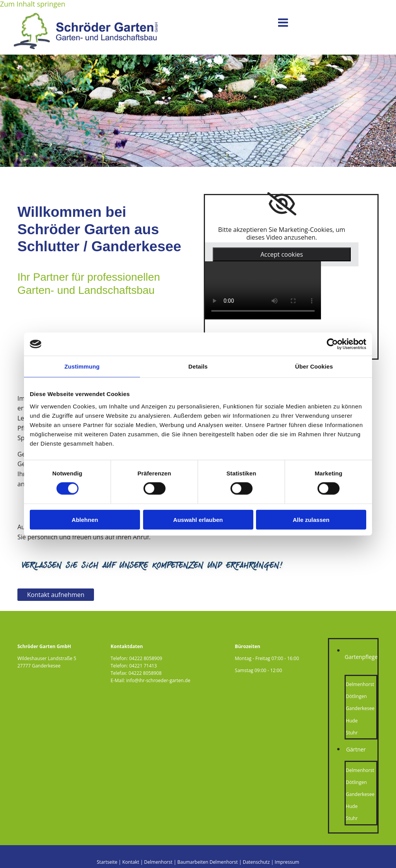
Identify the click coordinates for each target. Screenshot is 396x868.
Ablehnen (85, 519)
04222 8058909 (146, 658)
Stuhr (352, 733)
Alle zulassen (311, 519)
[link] (282, 204)
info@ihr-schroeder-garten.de (158, 680)
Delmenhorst (360, 684)
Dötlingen (356, 696)
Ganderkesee (360, 708)
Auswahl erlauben (198, 519)
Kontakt (131, 862)
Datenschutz (256, 862)
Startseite (107, 862)
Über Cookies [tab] (314, 366)
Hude (352, 721)
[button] (227, 23)
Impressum (287, 862)
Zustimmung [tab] (82, 366)
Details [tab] (198, 366)
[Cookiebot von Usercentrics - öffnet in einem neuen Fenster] (332, 344)
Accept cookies (282, 254)
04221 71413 (143, 666)
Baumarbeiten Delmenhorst (208, 862)
